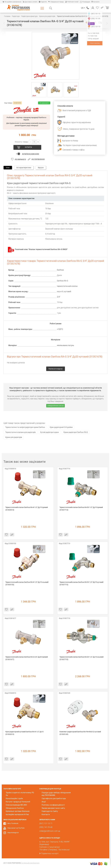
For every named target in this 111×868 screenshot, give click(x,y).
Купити (28, 147)
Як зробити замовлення (12, 2)
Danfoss (60, 270)
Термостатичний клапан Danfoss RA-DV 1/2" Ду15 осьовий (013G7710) (82, 658)
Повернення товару (56, 2)
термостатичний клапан (67, 286)
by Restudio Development (31, 863)
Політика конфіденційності (53, 805)
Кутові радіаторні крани (49, 432)
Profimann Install (72, 2)
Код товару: (8, 103)
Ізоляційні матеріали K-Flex (17, 814)
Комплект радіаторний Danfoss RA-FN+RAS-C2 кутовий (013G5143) (80, 733)
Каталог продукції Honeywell (18, 802)
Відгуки (41, 168)
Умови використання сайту (53, 808)
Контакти (95, 2)
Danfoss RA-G (63, 281)
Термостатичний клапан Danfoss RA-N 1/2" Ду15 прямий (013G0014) (27, 509)
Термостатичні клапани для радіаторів (20, 432)
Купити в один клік (31, 154)
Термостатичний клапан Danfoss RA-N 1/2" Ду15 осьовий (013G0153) (27, 583)
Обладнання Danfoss (15, 808)
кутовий (68, 291)
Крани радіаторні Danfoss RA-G (76, 432)
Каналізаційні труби (14, 798)
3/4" (59, 297)
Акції (44, 802)
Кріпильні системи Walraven (18, 811)
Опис (8, 168)
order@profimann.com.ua (55, 406)
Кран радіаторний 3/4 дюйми (61, 427)
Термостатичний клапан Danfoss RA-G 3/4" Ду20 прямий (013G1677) (27, 658)
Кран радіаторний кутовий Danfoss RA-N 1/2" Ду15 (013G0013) (25, 733)
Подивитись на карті (50, 853)
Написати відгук (100, 23)
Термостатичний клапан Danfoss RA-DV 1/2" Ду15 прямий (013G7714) (81, 509)
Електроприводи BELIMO (16, 805)
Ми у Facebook (13, 823)
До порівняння (38, 159)
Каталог (43, 8)
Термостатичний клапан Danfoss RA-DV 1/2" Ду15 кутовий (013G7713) (82, 583)
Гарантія (43, 2)
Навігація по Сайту (50, 811)
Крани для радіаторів (14, 437)
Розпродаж (85, 2)
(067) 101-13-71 (88, 8)
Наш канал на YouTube (16, 828)
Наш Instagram (13, 833)
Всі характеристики (24, 168)
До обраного (20, 159)
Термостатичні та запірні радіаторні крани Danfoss (25, 427)
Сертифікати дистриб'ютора (54, 798)
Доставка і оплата (30, 2)
